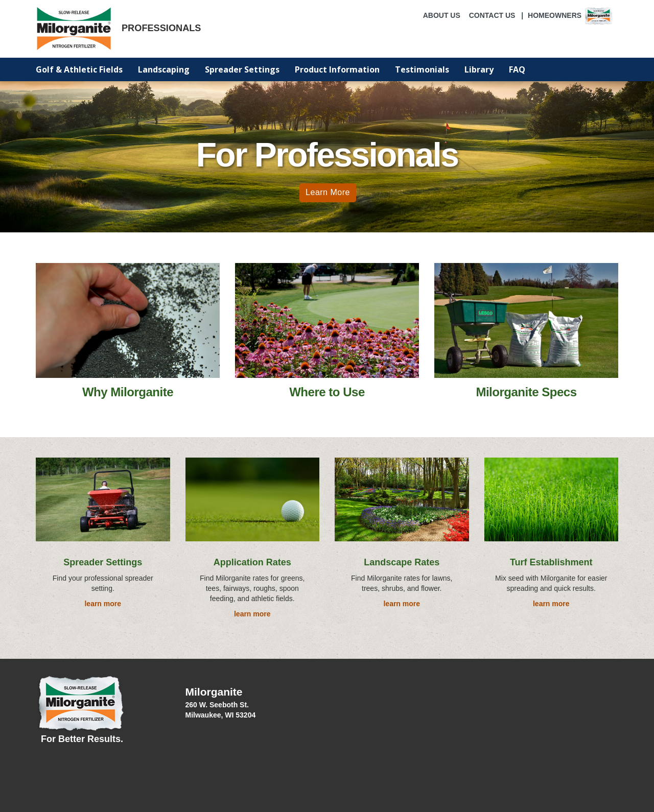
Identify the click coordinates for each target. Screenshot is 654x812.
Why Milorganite (128, 392)
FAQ (517, 69)
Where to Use (327, 392)
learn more (103, 604)
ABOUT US (442, 15)
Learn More (328, 192)
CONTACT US (492, 15)
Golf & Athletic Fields (79, 69)
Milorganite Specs (526, 392)
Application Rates (252, 562)
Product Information (337, 69)
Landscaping (164, 69)
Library (479, 69)
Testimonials (422, 69)
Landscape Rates (402, 562)
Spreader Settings (242, 69)
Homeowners (571, 15)
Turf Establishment (551, 562)
